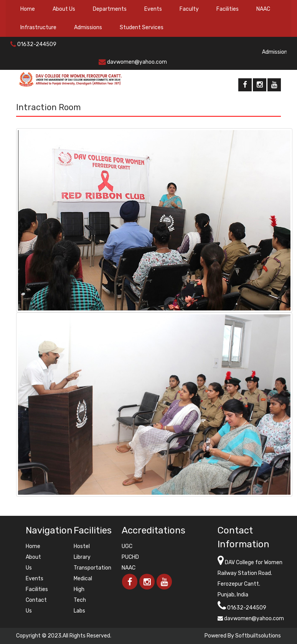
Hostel (82, 546)
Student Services (142, 27)
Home (28, 9)
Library (82, 557)
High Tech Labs (80, 600)
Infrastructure (38, 27)
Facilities (228, 9)
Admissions (88, 27)
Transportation (92, 568)
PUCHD (130, 557)
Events (153, 9)
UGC (127, 546)
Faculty (189, 9)
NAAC (263, 9)
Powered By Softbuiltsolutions (243, 636)
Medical (83, 579)
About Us (64, 9)
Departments (110, 9)
